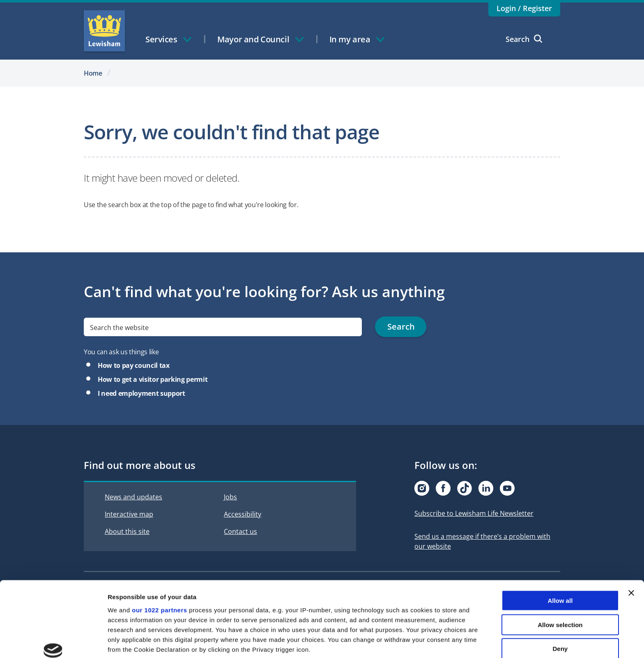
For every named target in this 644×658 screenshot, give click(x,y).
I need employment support (141, 393)
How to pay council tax (134, 365)
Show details (431, 642)
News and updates (133, 497)
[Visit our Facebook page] (443, 488)
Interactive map (129, 514)
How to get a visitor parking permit (153, 379)
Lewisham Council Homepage (104, 31)
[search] (223, 327)
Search (524, 39)
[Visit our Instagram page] (422, 488)
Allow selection (560, 562)
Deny (560, 586)
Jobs (230, 497)
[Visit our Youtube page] (507, 488)
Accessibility (243, 514)
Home (93, 73)
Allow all (560, 538)
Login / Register (524, 8)
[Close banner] (631, 530)
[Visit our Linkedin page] (486, 488)
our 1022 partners (159, 547)
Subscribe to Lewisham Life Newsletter (474, 513)
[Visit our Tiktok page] (465, 488)
